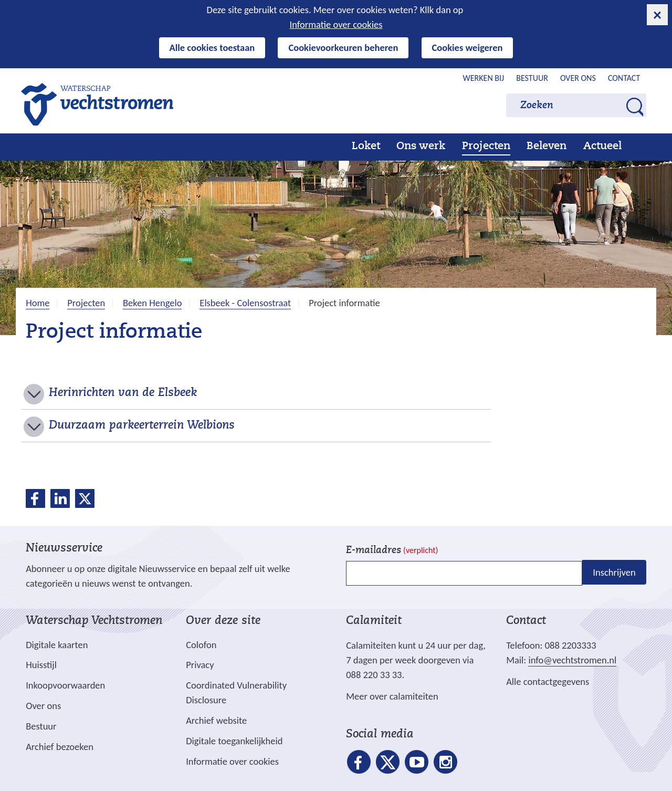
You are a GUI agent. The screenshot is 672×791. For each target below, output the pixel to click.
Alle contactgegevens (548, 681)
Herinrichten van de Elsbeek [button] (123, 393)
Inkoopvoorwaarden (65, 685)
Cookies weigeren (468, 48)
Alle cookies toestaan (212, 48)
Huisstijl (41, 665)
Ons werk (421, 147)
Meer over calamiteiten (392, 696)
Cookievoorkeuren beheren (343, 48)
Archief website (216, 720)
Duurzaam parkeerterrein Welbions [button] (142, 426)
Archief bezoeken (60, 747)
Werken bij (484, 78)
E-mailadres (392, 551)
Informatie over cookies (336, 24)
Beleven (547, 147)
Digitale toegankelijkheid (234, 741)
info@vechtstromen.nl (572, 660)
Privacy (200, 665)
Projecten (486, 147)
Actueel (602, 147)
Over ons (578, 78)
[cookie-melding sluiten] (657, 15)
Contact (624, 78)
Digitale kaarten (57, 645)
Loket (366, 147)
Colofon (201, 645)
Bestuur (532, 78)
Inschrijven (614, 572)
